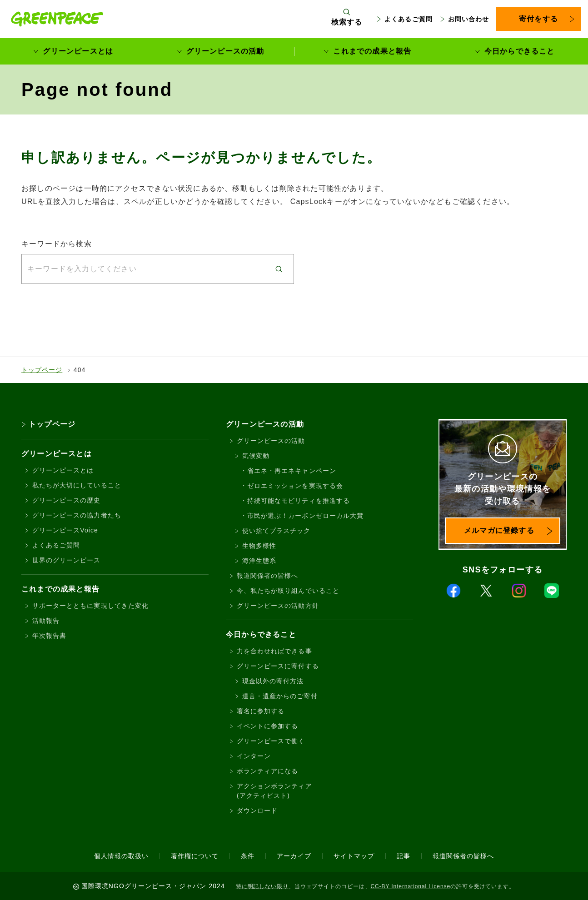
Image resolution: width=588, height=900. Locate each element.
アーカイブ (294, 856)
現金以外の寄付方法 (273, 681)
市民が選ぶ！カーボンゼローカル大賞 (305, 516)
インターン (254, 756)
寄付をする (538, 19)
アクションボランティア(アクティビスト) (274, 791)
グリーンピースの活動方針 (278, 606)
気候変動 (256, 456)
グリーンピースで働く (271, 741)
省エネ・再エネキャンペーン (292, 471)
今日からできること (520, 51)
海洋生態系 (259, 561)
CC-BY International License (410, 886)
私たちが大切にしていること (77, 485)
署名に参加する (261, 711)
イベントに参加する (267, 726)
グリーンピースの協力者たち (77, 515)
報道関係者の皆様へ (267, 576)
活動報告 (46, 621)
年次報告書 (49, 636)
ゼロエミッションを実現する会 (295, 486)
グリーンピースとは (78, 51)
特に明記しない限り (262, 886)
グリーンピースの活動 (225, 51)
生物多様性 (259, 546)
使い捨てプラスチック (277, 531)
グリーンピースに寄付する (278, 666)
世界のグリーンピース (67, 560)
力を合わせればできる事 (274, 651)
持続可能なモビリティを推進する (299, 501)
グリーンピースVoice (65, 530)
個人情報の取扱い (121, 856)
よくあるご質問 (408, 19)
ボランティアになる (267, 771)
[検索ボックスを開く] (347, 19)
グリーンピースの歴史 (67, 500)
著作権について (195, 856)
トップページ (42, 370)
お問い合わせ (468, 19)
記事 (404, 856)
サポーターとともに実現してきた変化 (90, 606)
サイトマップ (354, 856)
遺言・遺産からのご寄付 (280, 696)
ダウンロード (257, 810)
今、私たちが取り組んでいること (288, 591)
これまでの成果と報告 (372, 51)
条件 (248, 856)
